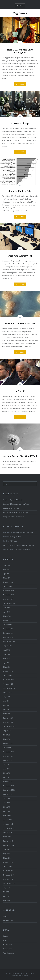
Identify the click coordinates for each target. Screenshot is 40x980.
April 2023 (7, 709)
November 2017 (9, 875)
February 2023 (8, 718)
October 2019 (8, 824)
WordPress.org (9, 953)
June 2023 (7, 701)
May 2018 (7, 854)
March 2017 (7, 900)
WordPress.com (23, 976)
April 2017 (7, 896)
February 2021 (8, 782)
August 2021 (8, 760)
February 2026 (8, 582)
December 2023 (9, 680)
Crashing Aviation (15, 537)
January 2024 (8, 675)
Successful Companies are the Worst (16, 504)
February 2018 (8, 862)
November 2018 (9, 845)
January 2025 (8, 625)
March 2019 (7, 837)
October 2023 (8, 684)
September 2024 (9, 642)
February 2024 (8, 671)
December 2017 (9, 871)
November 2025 (9, 595)
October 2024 (8, 637)
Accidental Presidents (23, 550)
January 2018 (8, 866)
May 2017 (7, 892)
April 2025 (7, 612)
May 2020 (7, 807)
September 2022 (9, 726)
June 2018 (7, 849)
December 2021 (9, 752)
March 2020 (7, 815)
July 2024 (6, 650)
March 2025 (7, 616)
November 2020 (9, 786)
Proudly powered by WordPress (17, 973)
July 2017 (6, 888)
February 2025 (8, 620)
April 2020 (7, 811)
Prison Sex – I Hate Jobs (12, 545)
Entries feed (8, 944)
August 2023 (8, 692)
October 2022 (8, 722)
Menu (21, 6)
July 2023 (6, 697)
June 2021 (7, 769)
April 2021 (7, 777)
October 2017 (8, 879)
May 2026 (7, 569)
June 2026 (7, 565)
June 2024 (7, 654)
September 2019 (9, 828)
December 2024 (9, 629)
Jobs (5, 916)
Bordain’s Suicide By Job (25, 532)
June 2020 (7, 803)
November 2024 (9, 633)
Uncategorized (8, 920)
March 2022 (7, 739)
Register (6, 936)
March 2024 (7, 667)
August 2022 (8, 731)
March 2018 (7, 858)
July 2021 (6, 765)
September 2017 (9, 883)
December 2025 (9, 591)
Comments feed (9, 949)
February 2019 (8, 841)
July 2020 (6, 799)
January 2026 (8, 586)
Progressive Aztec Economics (14, 517)
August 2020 (8, 794)
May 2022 (7, 735)
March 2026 (7, 578)
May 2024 (7, 659)
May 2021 (7, 773)
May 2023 (7, 705)
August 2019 (8, 833)
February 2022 (8, 743)
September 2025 (9, 603)
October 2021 (8, 756)
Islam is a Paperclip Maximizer (13, 500)
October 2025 (8, 599)
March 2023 (7, 714)
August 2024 (8, 646)
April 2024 (7, 663)
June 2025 (7, 608)
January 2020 (8, 820)
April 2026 (7, 574)
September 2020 (9, 790)
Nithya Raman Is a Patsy (11, 508)
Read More (20, 84)
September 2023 (9, 688)
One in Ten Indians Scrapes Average (15, 513)
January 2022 (8, 748)
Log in (5, 940)
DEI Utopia (13, 541)
